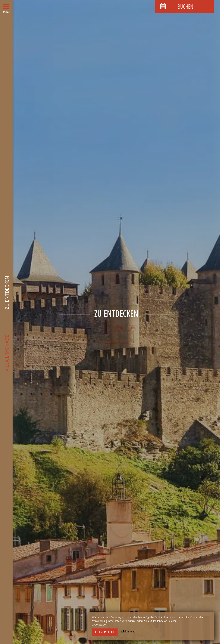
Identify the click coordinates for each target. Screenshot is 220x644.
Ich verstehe (105, 632)
